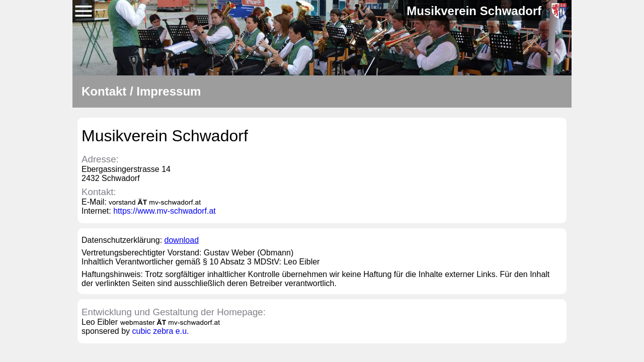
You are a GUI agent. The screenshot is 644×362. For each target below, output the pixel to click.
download (182, 240)
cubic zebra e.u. (161, 331)
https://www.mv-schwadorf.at (165, 211)
